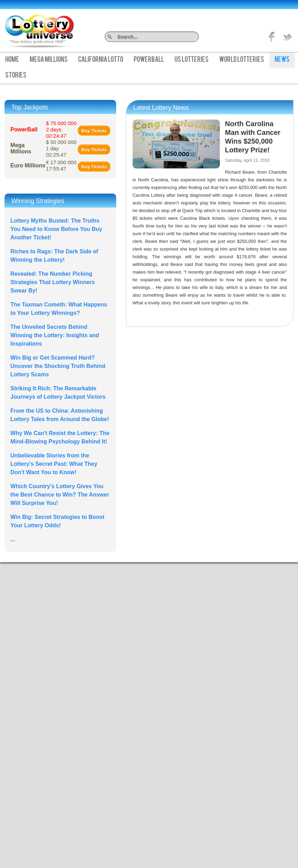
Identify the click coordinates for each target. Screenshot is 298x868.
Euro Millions (28, 165)
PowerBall (149, 60)
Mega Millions (49, 60)
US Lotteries (192, 60)
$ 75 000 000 (61, 129)
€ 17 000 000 (61, 165)
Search (196, 37)
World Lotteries (242, 60)
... (13, 539)
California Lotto (101, 60)
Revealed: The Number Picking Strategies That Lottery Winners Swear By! (53, 282)
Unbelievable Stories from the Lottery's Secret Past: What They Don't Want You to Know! (54, 464)
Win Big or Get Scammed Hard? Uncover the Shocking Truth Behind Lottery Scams (58, 366)
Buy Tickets (94, 131)
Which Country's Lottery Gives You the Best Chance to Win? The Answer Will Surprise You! (60, 495)
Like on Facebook (272, 37)
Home (12, 60)
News (282, 60)
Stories (16, 76)
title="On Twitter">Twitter (287, 37)
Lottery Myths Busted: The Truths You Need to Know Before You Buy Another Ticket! (56, 229)
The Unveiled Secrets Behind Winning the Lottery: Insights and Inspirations (55, 335)
